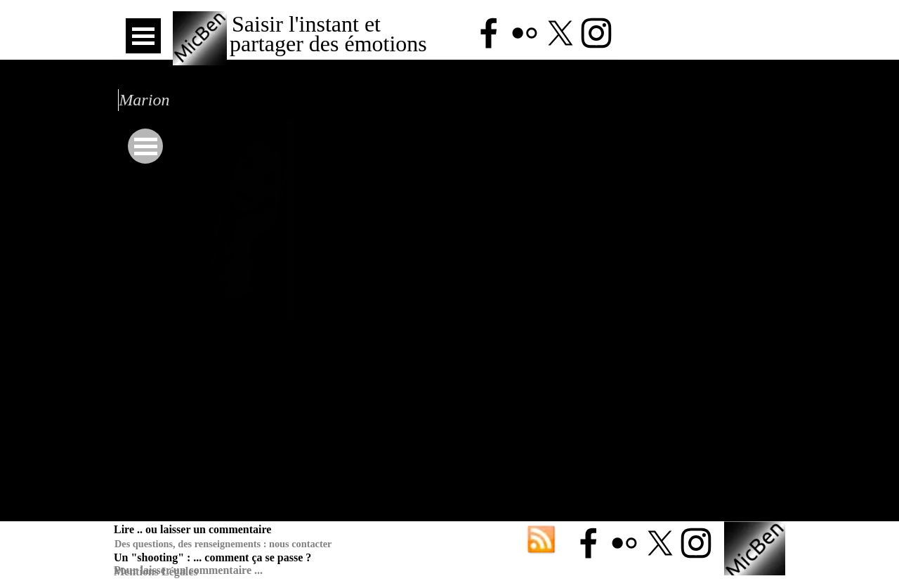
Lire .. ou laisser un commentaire (192, 529)
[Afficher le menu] (143, 36)
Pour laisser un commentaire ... (188, 570)
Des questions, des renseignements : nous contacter (223, 544)
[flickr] (525, 33)
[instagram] (596, 33)
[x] (560, 33)
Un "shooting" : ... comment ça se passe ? (212, 557)
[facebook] (489, 33)
